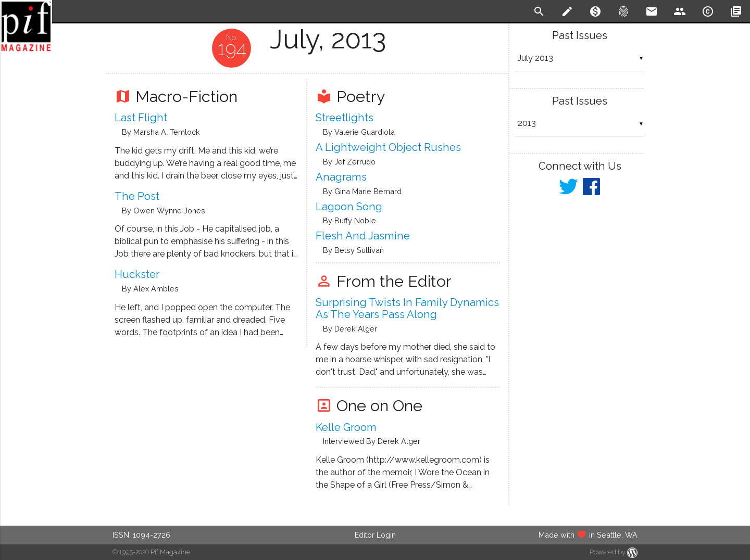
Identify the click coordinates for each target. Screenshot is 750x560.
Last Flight (141, 118)
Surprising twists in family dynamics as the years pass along (407, 308)
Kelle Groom (346, 427)
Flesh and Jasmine (363, 236)
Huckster (137, 274)
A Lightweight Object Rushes (388, 147)
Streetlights (345, 118)
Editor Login (375, 535)
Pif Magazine (170, 552)
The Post (137, 196)
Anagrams (341, 177)
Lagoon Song (349, 207)
